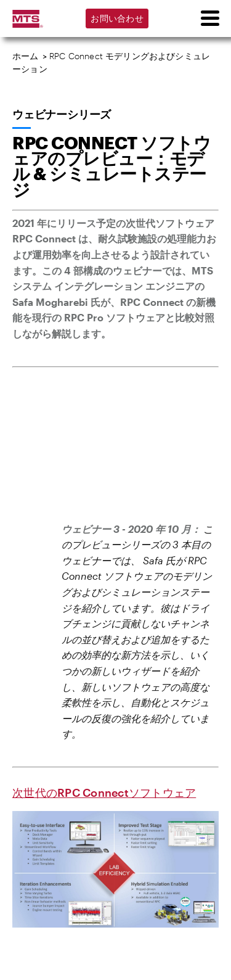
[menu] (209, 19)
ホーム (26, 56)
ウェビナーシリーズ (62, 114)
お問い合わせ (117, 18)
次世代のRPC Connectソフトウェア (104, 793)
